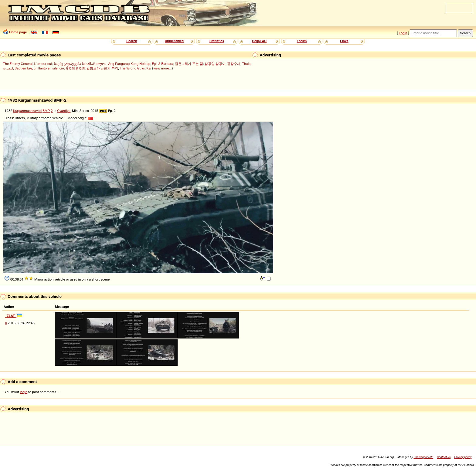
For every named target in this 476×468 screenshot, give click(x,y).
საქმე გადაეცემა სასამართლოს (80, 64)
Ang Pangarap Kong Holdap (129, 64)
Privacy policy (463, 457)
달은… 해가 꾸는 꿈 (189, 64)
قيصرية (8, 68)
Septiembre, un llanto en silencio (39, 68)
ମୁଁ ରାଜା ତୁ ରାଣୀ (75, 68)
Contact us (444, 457)
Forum (302, 41)
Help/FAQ (259, 41)
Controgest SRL (423, 457)
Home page (18, 32)
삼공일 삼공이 (215, 64)
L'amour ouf (43, 64)
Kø (148, 68)
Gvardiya (64, 111)
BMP (46, 111)
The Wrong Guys (133, 68)
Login (403, 33)
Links (344, 41)
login (24, 392)
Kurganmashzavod (27, 111)
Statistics (217, 41)
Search (132, 41)
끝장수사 (234, 64)
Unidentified (174, 41)
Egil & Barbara (162, 64)
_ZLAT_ (11, 316)
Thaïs (246, 64)
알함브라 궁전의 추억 (102, 68)
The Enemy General (18, 64)
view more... (163, 68)
